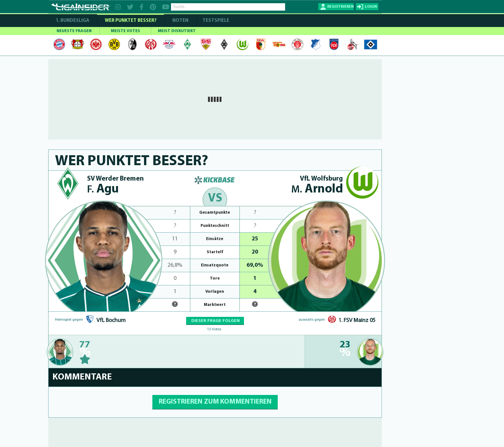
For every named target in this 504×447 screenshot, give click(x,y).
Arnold (317, 189)
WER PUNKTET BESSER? (131, 21)
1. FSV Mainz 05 (357, 321)
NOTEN (180, 21)
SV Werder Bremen (115, 179)
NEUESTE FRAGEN (74, 31)
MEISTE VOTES (126, 31)
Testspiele (215, 21)
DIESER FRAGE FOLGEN (215, 321)
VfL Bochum (111, 321)
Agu (103, 189)
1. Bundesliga (72, 21)
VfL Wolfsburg (321, 179)
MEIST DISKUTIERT (177, 31)
